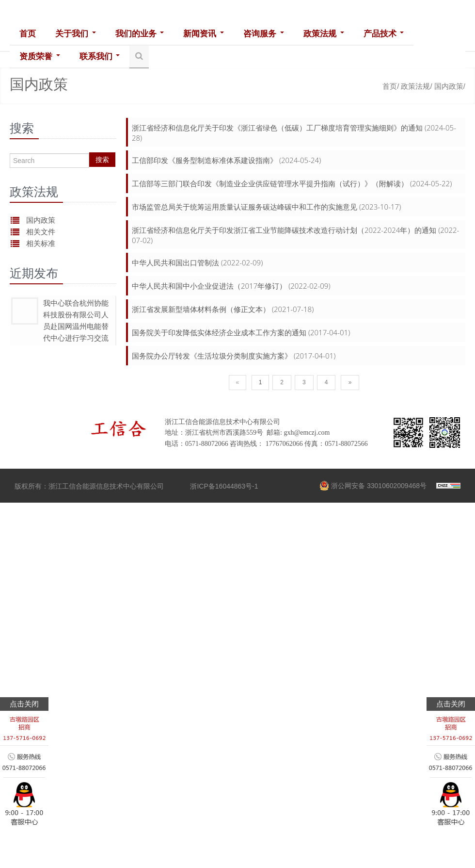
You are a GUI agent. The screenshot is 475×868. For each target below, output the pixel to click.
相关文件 (41, 232)
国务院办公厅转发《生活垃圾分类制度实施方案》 (212, 356)
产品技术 (382, 34)
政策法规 (323, 34)
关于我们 (76, 34)
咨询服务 (263, 34)
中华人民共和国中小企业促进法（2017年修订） (209, 286)
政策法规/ (416, 86)
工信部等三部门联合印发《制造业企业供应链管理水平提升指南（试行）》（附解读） (270, 183)
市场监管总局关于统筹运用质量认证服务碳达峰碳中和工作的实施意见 (245, 207)
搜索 (102, 160)
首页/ (391, 86)
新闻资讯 (203, 34)
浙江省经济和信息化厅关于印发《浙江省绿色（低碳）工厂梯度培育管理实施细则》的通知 (277, 128)
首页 (28, 34)
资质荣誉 (40, 57)
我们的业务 (139, 34)
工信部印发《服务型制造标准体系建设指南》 (205, 160)
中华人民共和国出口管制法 (175, 262)
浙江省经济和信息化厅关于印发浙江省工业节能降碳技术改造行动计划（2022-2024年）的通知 (284, 230)
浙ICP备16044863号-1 (224, 486)
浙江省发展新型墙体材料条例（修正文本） (201, 309)
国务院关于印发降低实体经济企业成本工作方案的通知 (219, 332)
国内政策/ (450, 86)
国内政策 (41, 220)
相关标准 (41, 243)
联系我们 (99, 57)
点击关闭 (24, 704)
